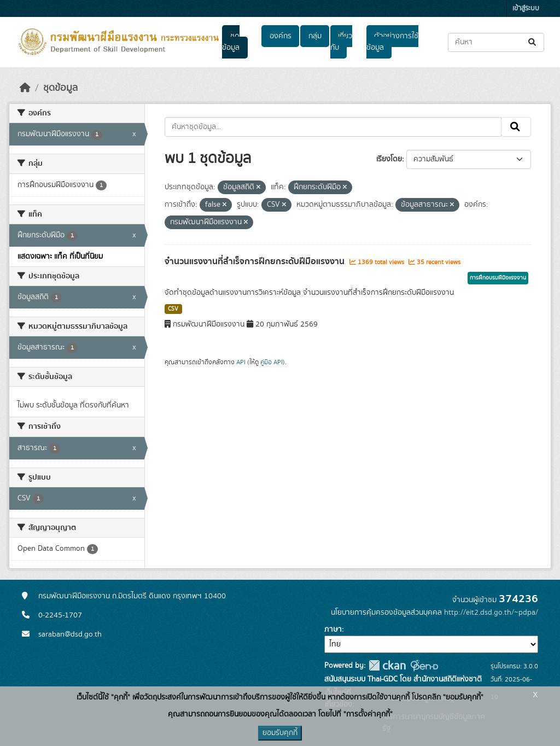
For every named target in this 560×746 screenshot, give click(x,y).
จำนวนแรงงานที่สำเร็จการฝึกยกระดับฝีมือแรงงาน (256, 261)
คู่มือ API (272, 362)
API (241, 362)
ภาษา (333, 630)
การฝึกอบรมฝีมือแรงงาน (498, 278)
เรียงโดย (389, 159)
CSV (173, 309)
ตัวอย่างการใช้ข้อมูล (392, 42)
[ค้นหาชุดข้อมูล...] (496, 42)
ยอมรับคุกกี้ (280, 733)
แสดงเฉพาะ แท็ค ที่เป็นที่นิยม (60, 257)
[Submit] (533, 42)
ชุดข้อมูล (231, 42)
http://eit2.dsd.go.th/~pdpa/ (491, 613)
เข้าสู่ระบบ (526, 8)
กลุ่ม (315, 36)
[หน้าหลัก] (25, 88)
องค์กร (281, 36)
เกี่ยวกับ (341, 42)
